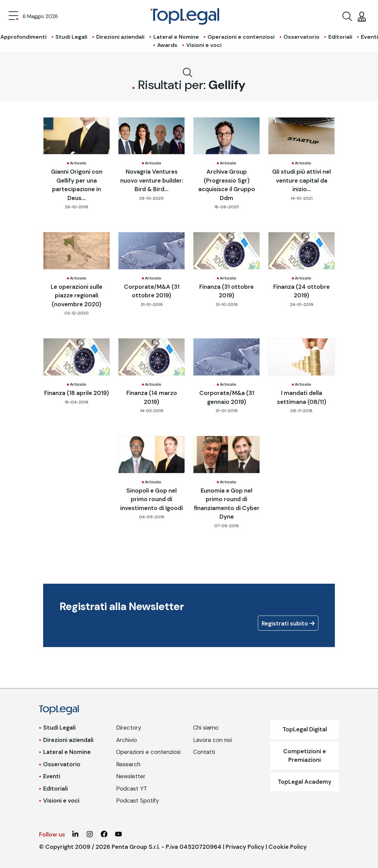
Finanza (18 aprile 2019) (77, 393)
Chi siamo (206, 728)
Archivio (127, 740)
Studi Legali (71, 37)
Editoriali (340, 37)
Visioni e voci (204, 45)
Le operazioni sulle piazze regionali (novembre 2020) (77, 295)
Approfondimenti (23, 37)
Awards (167, 45)
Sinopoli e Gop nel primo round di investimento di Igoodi (152, 499)
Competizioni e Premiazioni (305, 756)
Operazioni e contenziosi (241, 37)
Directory (129, 728)
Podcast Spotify (137, 801)
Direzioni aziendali (120, 37)
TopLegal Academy (305, 782)
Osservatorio (301, 37)
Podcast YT (132, 789)
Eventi (52, 776)
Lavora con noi (212, 740)
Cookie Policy (288, 847)
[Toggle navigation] (13, 16)
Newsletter (131, 776)
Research (128, 764)
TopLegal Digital (305, 729)
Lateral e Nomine (176, 37)
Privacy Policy (245, 847)
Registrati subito (288, 623)
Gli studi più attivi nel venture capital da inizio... (301, 180)
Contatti (204, 752)
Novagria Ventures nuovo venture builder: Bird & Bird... (152, 180)
